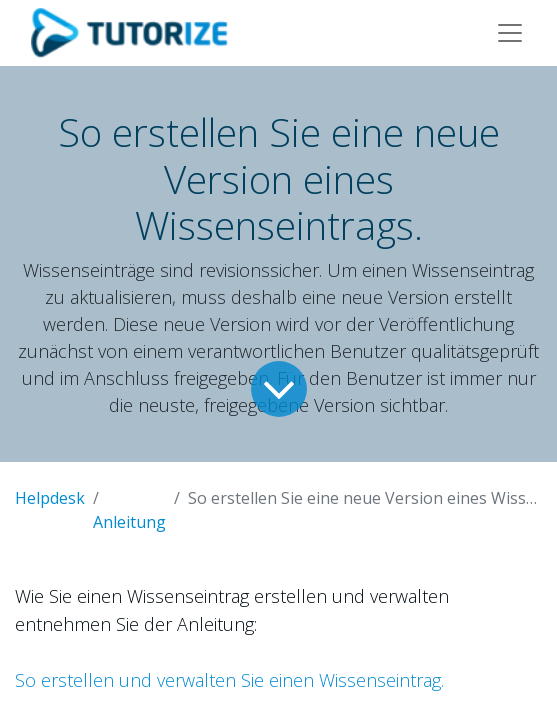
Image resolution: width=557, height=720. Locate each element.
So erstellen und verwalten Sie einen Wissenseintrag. (229, 680)
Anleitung (129, 522)
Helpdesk (50, 498)
